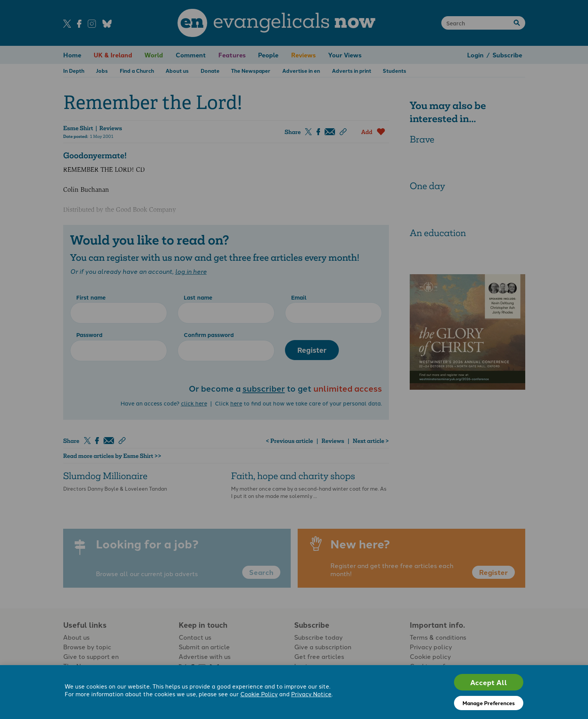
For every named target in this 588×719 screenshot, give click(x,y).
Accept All (489, 682)
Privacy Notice (311, 694)
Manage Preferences (489, 703)
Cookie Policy (259, 694)
